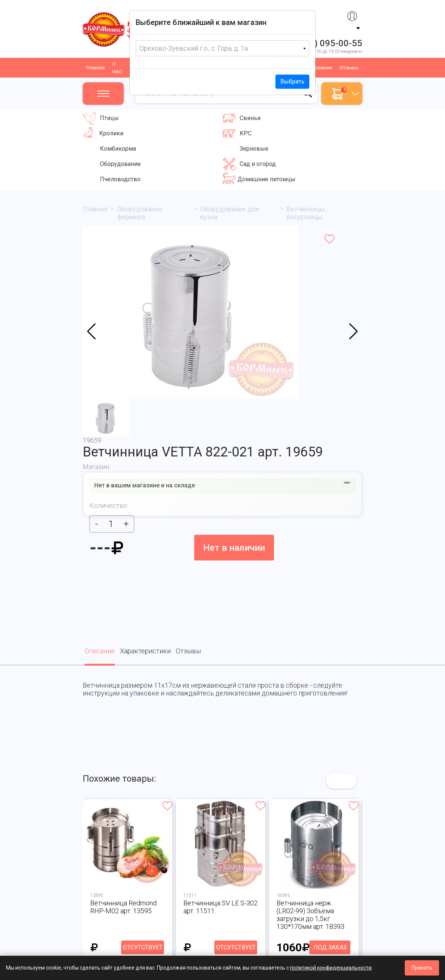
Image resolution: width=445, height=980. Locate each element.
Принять (422, 968)
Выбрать (292, 81)
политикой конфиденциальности (331, 968)
